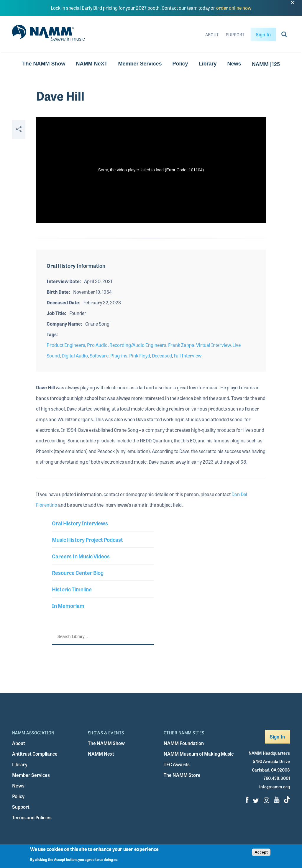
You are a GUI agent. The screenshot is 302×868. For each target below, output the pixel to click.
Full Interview (188, 356)
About (212, 35)
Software (99, 356)
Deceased (162, 356)
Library (208, 64)
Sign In (263, 34)
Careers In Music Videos (81, 556)
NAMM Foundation (184, 743)
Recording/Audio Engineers (138, 345)
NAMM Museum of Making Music (199, 754)
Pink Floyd (140, 356)
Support (235, 35)
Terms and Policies (32, 817)
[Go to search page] (284, 35)
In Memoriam (68, 606)
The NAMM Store (182, 775)
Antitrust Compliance (35, 754)
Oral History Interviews (80, 523)
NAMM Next (101, 754)
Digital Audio (75, 356)
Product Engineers (66, 345)
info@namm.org (275, 787)
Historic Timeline (72, 589)
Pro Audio (97, 345)
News (234, 64)
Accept (261, 852)
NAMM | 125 (266, 64)
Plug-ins (119, 356)
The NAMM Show (44, 64)
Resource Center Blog (78, 572)
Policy (180, 64)
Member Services (140, 64)
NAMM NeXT (92, 64)
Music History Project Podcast (87, 539)
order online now (234, 8)
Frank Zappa (181, 345)
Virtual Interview (213, 345)
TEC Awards (177, 764)
